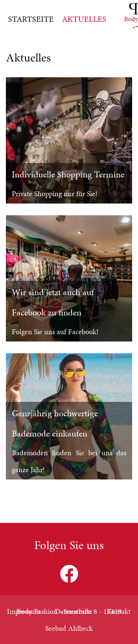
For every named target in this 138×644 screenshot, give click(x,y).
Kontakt (119, 611)
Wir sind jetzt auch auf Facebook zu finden (53, 302)
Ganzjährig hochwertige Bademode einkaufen (55, 423)
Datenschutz (73, 611)
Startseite (31, 19)
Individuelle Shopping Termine (68, 174)
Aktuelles (84, 19)
